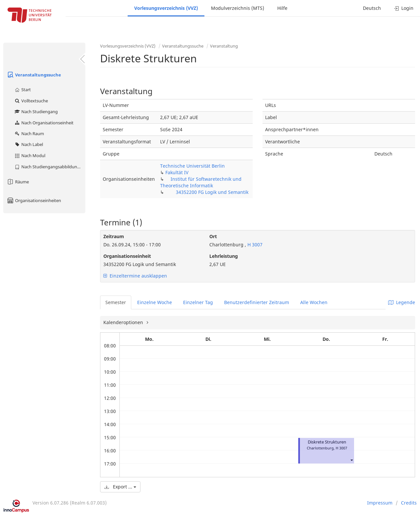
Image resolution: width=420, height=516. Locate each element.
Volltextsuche (31, 101)
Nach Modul (30, 155)
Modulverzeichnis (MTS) (238, 8)
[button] (351, 460)
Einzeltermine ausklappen (135, 276)
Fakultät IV (177, 172)
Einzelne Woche (155, 302)
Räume (18, 182)
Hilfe (282, 8)
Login (404, 8)
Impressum (380, 503)
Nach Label (29, 144)
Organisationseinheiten (34, 200)
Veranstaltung (224, 46)
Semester (116, 302)
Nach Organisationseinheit (44, 123)
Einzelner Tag (198, 302)
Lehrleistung (224, 256)
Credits (409, 503)
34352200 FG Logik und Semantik (212, 192)
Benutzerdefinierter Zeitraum (257, 302)
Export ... (120, 487)
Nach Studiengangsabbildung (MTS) (50, 167)
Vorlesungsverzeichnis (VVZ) (166, 8)
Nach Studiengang (36, 112)
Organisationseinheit (127, 256)
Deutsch (372, 8)
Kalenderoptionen (124, 322)
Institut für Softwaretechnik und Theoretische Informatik (201, 182)
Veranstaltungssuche (34, 75)
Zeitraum (114, 236)
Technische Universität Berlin (192, 166)
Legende (402, 302)
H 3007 (254, 245)
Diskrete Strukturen (327, 442)
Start (22, 90)
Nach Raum (29, 134)
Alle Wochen (314, 302)
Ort (213, 236)
